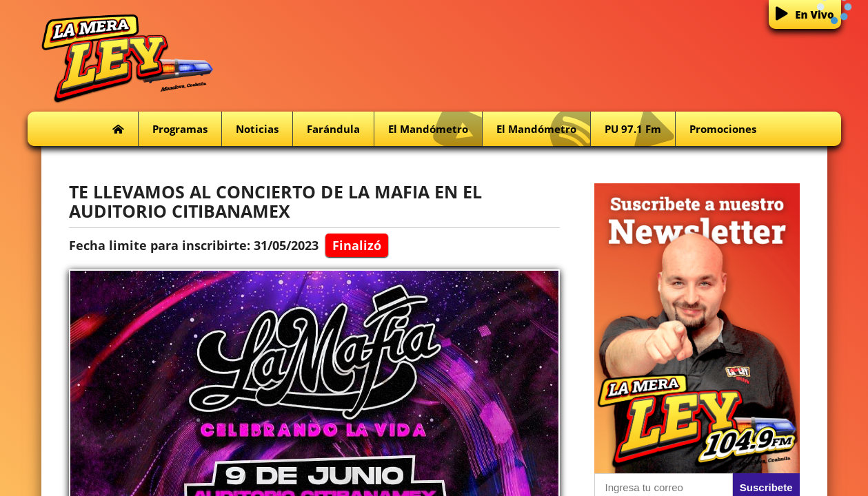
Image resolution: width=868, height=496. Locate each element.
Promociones (723, 129)
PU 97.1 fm (640, 129)
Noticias (257, 129)
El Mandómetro (435, 129)
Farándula (333, 129)
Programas (180, 129)
